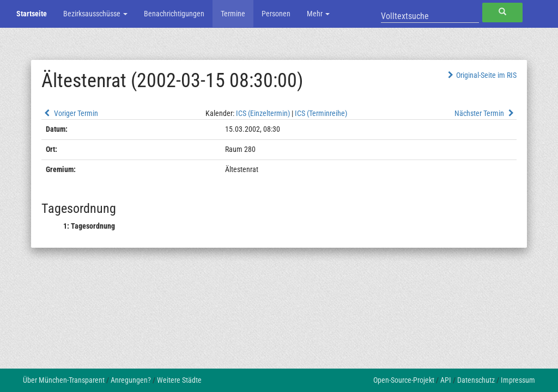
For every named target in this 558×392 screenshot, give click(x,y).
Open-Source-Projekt (404, 380)
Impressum (518, 380)
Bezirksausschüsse (95, 14)
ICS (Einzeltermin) (263, 113)
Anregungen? (131, 380)
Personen (276, 14)
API (446, 380)
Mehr (318, 14)
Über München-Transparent (64, 380)
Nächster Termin (486, 113)
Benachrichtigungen (174, 14)
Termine (233, 14)
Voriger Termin (70, 113)
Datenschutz (476, 380)
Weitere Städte (179, 380)
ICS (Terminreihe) (321, 113)
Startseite (32, 14)
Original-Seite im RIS (481, 75)
